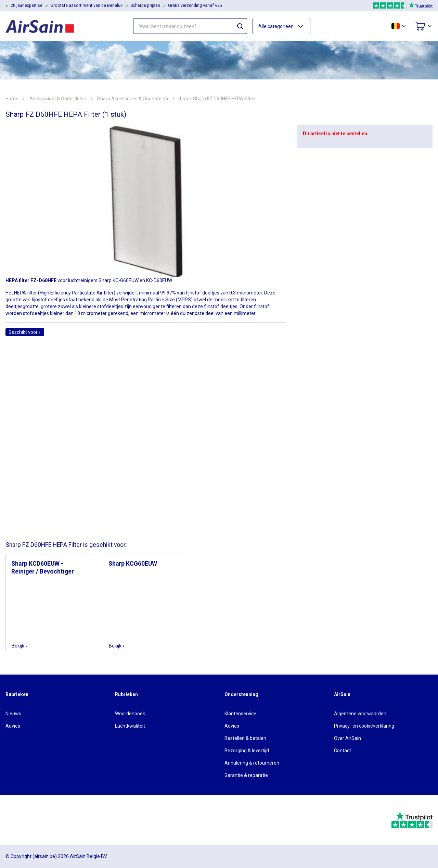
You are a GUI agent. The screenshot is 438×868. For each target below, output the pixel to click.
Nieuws (13, 714)
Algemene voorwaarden (360, 714)
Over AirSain (347, 738)
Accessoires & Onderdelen (58, 99)
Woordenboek (130, 714)
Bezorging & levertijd (247, 751)
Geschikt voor (25, 332)
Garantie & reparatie (246, 775)
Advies (13, 726)
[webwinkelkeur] (24, 820)
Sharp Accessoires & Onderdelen (133, 99)
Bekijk (20, 646)
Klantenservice (240, 714)
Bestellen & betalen (245, 738)
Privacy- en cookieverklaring (364, 726)
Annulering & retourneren (252, 763)
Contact (343, 751)
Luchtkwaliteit (130, 726)
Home (12, 99)
